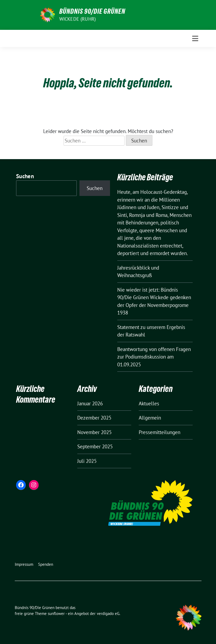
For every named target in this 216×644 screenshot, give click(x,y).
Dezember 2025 (94, 418)
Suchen (25, 176)
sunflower (56, 613)
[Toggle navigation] (195, 38)
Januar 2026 (90, 403)
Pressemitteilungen (160, 432)
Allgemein (150, 418)
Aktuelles (149, 403)
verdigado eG (108, 613)
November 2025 (94, 432)
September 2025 (95, 446)
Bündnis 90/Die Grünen (92, 11)
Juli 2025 (87, 461)
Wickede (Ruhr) (78, 19)
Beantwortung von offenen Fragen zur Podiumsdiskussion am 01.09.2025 (154, 357)
